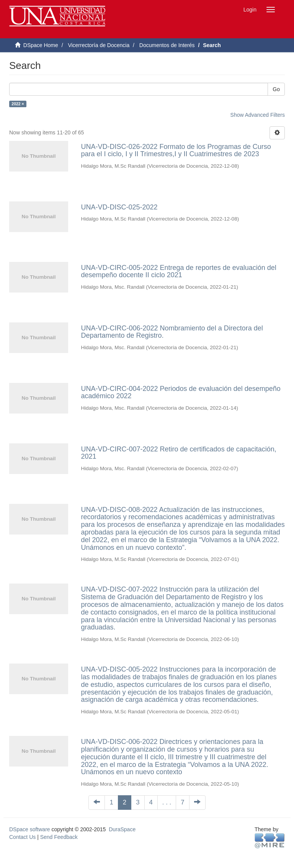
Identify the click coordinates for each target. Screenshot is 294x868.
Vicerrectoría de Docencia (99, 45)
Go (276, 89)
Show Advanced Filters (258, 115)
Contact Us (22, 837)
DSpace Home (41, 45)
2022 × (18, 104)
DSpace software (30, 829)
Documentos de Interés (167, 45)
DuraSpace (122, 829)
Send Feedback (59, 837)
